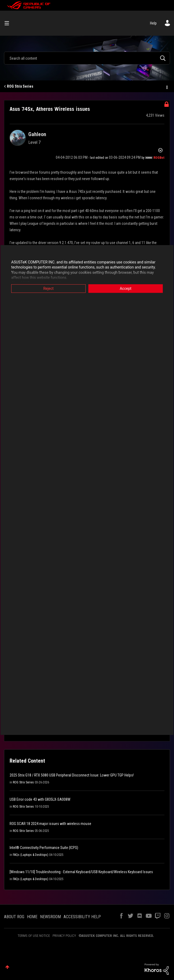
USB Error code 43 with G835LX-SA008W (40, 799)
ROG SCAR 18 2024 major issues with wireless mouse (50, 824)
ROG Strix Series (20, 86)
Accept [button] (126, 288)
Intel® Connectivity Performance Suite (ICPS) (44, 848)
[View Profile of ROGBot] (159, 158)
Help (153, 23)
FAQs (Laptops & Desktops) (31, 855)
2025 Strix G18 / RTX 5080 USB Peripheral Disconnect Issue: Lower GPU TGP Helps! (72, 775)
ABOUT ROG (14, 917)
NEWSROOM (50, 917)
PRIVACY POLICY (64, 936)
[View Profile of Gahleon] (37, 134)
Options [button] (167, 87)
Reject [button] (48, 288)
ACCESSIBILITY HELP (82, 917)
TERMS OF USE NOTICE (34, 936)
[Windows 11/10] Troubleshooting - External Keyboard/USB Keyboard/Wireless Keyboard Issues (81, 872)
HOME (32, 917)
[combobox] (87, 58)
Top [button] (7, 967)
